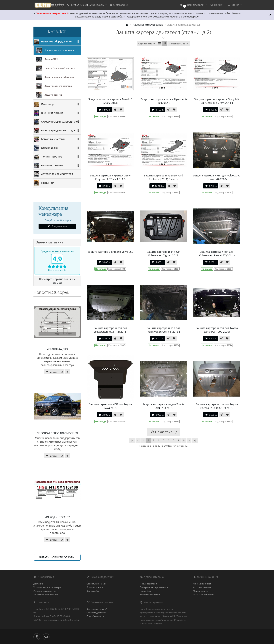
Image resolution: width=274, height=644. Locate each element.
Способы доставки (96, 613)
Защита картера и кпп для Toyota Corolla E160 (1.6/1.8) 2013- (217, 406)
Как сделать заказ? (97, 609)
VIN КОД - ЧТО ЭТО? (57, 517)
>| (195, 440)
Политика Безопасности (46, 595)
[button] (193, 5)
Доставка (38, 584)
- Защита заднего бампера (54, 86)
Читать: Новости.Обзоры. (57, 557)
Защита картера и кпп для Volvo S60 (110, 252)
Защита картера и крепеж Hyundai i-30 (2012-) (164, 101)
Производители (148, 584)
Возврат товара (95, 587)
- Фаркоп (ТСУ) (47, 59)
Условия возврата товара (47, 587)
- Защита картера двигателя (55, 50)
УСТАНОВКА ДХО (57, 349)
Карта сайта (93, 591)
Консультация (57, 226)
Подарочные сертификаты (154, 587)
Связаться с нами (96, 584)
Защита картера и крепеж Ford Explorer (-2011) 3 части (164, 177)
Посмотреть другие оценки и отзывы (57, 281)
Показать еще (164, 432)
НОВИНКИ (44, 183)
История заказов (202, 587)
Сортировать (147, 44)
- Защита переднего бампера (55, 77)
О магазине (119, 5)
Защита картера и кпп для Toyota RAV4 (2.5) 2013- (164, 406)
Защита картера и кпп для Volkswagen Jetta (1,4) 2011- (110, 330)
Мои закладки (200, 591)
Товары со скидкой (150, 595)
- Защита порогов (49, 95)
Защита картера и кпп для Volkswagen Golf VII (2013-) (164, 330)
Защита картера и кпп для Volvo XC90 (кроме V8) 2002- (217, 177)
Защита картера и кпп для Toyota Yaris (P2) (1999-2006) (217, 330)
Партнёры (145, 591)
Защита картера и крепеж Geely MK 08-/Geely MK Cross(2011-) (217, 101)
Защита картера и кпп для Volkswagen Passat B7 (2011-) (217, 254)
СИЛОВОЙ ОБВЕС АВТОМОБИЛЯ (57, 433)
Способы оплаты (95, 616)
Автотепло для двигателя (53, 174)
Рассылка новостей (203, 595)
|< (132, 440)
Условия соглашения (45, 591)
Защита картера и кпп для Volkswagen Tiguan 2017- (164, 254)
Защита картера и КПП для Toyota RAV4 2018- (110, 406)
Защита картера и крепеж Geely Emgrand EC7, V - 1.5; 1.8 (110, 177)
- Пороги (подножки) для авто (56, 68)
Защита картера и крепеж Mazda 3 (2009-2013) (110, 101)
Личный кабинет (202, 584)
